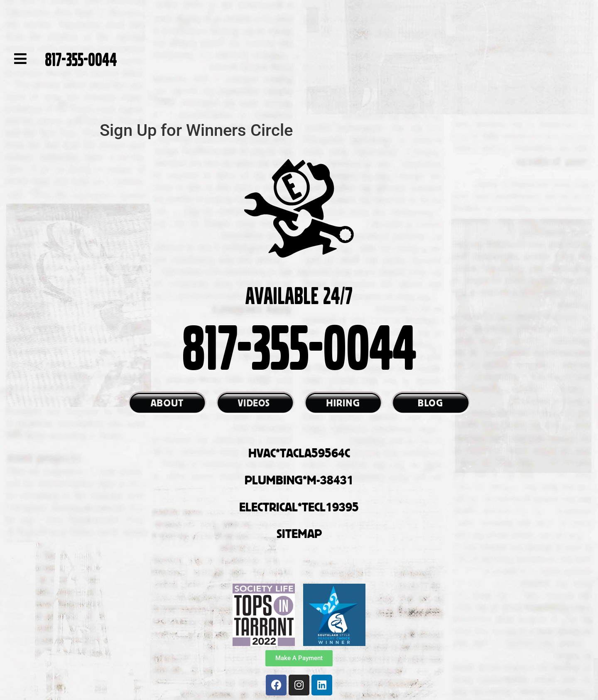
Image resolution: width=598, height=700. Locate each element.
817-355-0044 (81, 59)
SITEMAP (299, 533)
